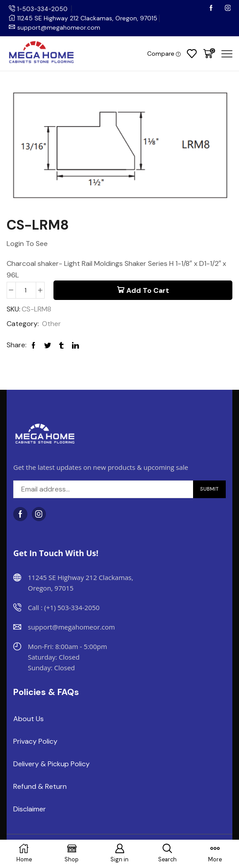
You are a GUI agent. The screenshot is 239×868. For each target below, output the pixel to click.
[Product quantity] (26, 290)
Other (51, 324)
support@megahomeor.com (59, 27)
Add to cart (148, 290)
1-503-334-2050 (43, 9)
